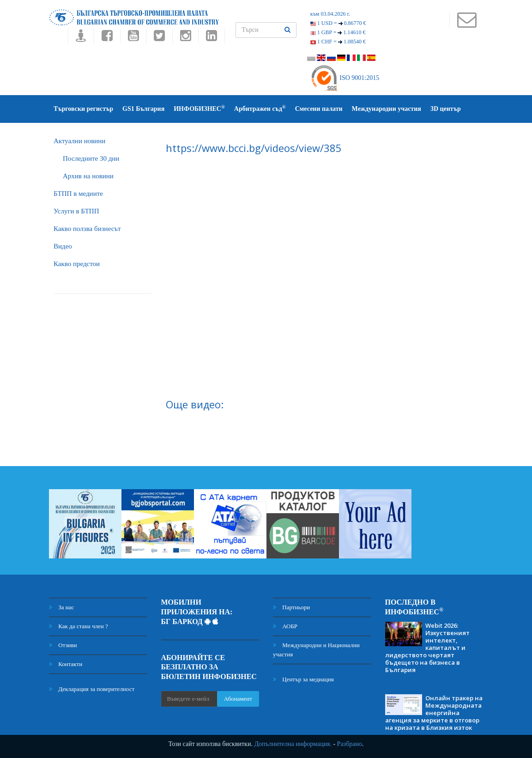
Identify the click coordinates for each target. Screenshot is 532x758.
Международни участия (387, 109)
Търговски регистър (83, 109)
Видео (63, 246)
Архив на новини (88, 176)
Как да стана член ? (79, 626)
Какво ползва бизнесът (87, 229)
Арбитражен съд (260, 108)
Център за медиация (303, 679)
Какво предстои (77, 264)
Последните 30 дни (91, 158)
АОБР (285, 626)
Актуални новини (79, 141)
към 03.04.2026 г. (330, 14)
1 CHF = (338, 42)
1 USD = (338, 23)
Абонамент (238, 699)
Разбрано (350, 744)
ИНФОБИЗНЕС (199, 108)
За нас (61, 607)
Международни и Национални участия (316, 650)
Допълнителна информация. (293, 744)
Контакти (66, 664)
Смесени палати (319, 109)
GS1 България (143, 109)
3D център (446, 109)
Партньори (291, 607)
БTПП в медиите (78, 194)
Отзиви (63, 645)
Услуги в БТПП (76, 211)
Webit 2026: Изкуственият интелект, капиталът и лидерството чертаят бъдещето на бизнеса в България (427, 648)
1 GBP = (338, 32)
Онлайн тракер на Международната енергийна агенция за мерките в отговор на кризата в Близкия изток (434, 713)
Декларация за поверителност (92, 689)
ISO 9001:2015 (345, 78)
